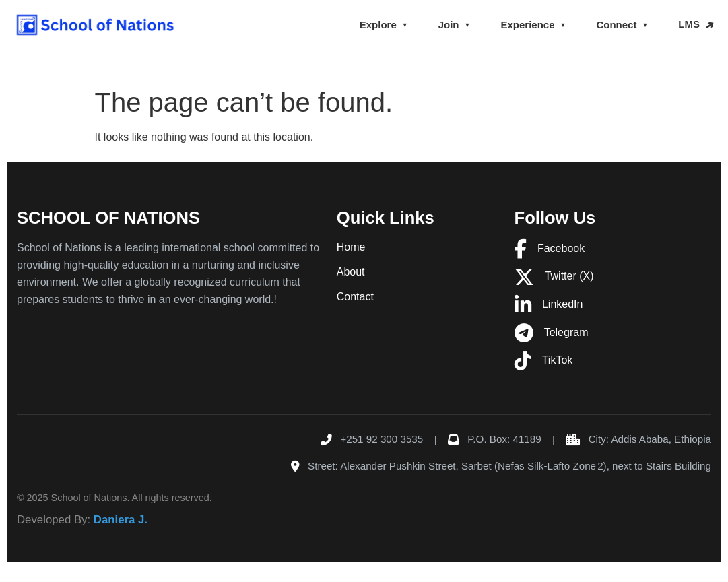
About (351, 272)
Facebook (550, 248)
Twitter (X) (554, 276)
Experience (527, 25)
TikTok (544, 360)
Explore (378, 25)
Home (351, 247)
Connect (616, 25)
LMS (689, 24)
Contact (355, 297)
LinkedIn (549, 304)
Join (449, 25)
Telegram (552, 332)
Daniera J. (121, 520)
